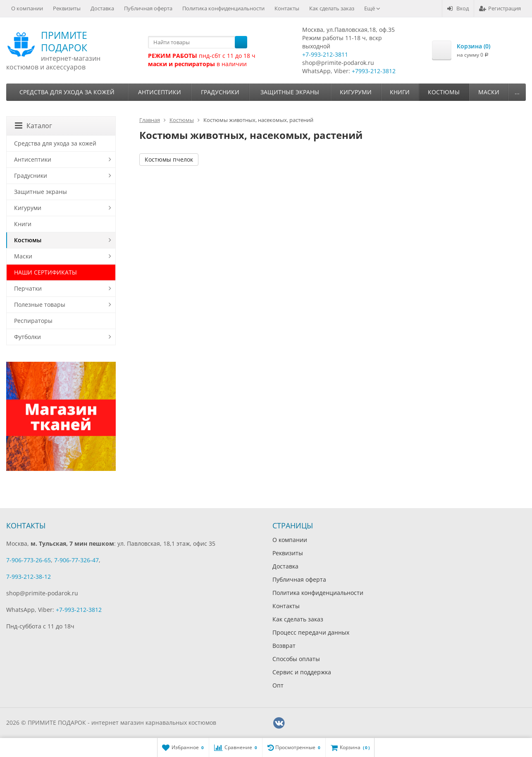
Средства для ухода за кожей (67, 92)
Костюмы (444, 92)
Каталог (33, 126)
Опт (278, 685)
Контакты (287, 8)
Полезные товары (40, 304)
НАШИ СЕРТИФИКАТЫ (45, 272)
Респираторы (33, 321)
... (517, 92)
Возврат (284, 646)
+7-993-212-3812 (79, 610)
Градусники (220, 92)
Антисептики (160, 92)
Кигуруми (356, 92)
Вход (458, 8)
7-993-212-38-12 (29, 577)
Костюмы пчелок (169, 159)
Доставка (102, 8)
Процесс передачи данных (311, 632)
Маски (489, 92)
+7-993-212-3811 (325, 54)
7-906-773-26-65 (29, 560)
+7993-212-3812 (374, 71)
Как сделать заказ (332, 8)
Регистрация (500, 8)
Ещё (372, 8)
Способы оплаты (296, 659)
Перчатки (28, 288)
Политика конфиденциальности (223, 8)
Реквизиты (67, 8)
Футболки (27, 337)
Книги (400, 92)
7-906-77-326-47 (76, 560)
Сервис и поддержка (302, 672)
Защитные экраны (290, 92)
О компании (27, 8)
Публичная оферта (148, 8)
